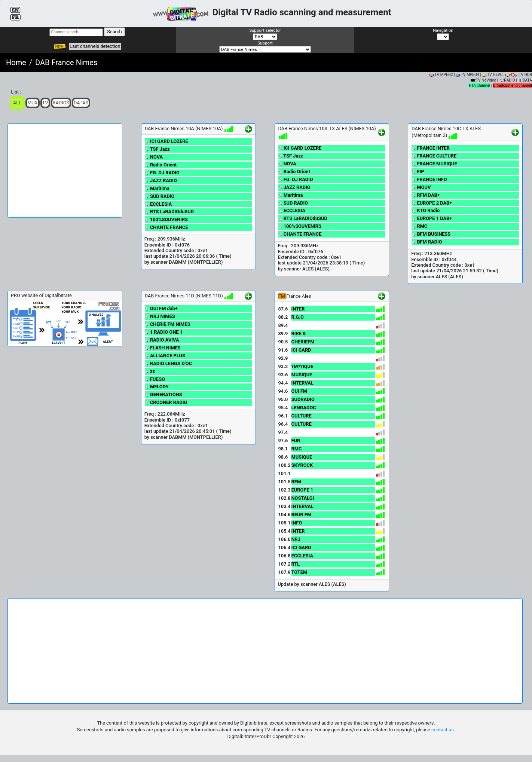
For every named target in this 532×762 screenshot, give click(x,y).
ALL (17, 103)
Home (16, 62)
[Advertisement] (65, 171)
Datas (81, 103)
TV (45, 103)
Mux (33, 103)
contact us (443, 730)
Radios (61, 103)
